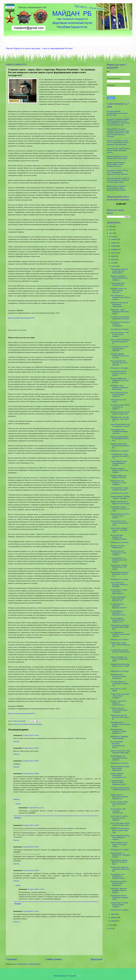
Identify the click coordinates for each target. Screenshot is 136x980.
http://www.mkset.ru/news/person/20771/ (22, 713)
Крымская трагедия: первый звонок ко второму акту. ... (120, 413)
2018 (111, 227)
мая (112, 263)
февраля (114, 917)
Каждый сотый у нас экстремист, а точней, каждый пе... (119, 483)
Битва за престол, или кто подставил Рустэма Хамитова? (119, 818)
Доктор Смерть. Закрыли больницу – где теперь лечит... (119, 530)
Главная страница (54, 959)
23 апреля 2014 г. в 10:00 (31, 870)
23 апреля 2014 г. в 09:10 (31, 847)
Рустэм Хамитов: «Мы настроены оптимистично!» (118, 811)
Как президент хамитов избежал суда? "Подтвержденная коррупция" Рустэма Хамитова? (117, 172)
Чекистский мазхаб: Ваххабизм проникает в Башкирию (119, 584)
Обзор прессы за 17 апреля (120, 850)
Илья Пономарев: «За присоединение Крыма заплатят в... (119, 758)
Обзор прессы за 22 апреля (120, 639)
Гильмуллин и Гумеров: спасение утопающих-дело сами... (120, 509)
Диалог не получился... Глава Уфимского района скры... (120, 752)
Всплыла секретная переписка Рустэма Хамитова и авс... (118, 620)
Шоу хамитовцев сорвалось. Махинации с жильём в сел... (120, 574)
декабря (114, 239)
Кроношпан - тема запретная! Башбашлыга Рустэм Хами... (120, 387)
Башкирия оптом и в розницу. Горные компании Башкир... (120, 724)
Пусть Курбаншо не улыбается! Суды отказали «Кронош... (120, 634)
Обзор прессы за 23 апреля (120, 579)
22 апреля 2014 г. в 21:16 (36, 808)
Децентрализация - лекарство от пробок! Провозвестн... (119, 676)
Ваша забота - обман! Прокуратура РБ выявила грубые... (120, 312)
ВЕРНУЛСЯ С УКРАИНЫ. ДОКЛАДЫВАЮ (120, 737)
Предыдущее (97, 959)
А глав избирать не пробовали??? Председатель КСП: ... (119, 613)
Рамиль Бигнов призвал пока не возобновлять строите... (120, 425)
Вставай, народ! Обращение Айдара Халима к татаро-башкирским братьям (116, 164)
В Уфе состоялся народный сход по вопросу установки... (120, 696)
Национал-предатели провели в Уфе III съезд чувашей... (119, 470)
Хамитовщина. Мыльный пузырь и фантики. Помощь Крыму (119, 271)
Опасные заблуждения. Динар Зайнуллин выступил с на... (118, 599)
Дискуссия (18, 724)
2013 (111, 925)
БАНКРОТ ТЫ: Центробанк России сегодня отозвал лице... (120, 830)
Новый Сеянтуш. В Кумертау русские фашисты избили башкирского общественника (116, 188)
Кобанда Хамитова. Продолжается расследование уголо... (119, 775)
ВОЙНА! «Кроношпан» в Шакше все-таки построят (120, 503)
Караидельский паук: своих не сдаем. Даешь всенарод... (120, 334)
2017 (111, 230)
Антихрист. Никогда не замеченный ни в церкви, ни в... (120, 683)
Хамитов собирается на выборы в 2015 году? (118, 476)
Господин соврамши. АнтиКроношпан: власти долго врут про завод (117, 113)
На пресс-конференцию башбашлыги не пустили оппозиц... (120, 380)
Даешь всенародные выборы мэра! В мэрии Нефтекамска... (120, 768)
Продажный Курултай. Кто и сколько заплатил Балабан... (120, 516)
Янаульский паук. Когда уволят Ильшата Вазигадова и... (119, 883)
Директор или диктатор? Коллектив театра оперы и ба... (120, 717)
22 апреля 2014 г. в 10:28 (31, 825)
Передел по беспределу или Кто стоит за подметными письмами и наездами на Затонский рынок (118, 142)
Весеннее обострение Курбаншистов (118, 547)
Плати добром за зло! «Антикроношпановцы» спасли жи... (119, 431)
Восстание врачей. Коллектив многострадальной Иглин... (118, 745)
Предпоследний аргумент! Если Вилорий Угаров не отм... (120, 439)
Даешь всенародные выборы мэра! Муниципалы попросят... (120, 837)
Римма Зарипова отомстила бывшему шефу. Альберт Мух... (120, 627)
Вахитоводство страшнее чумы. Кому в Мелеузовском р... (119, 592)
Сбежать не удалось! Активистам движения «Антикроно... (119, 710)
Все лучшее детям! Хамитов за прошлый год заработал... (120, 407)
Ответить (16, 741)
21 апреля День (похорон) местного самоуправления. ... (120, 652)
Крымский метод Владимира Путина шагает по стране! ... (120, 666)
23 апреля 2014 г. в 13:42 (36, 889)
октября (114, 246)
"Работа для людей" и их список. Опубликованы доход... (119, 659)
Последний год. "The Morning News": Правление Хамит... (118, 876)
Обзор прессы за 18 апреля (120, 763)
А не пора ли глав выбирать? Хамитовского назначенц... (120, 318)
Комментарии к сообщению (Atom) (29, 964)
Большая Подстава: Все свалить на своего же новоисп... (119, 373)
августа (114, 253)
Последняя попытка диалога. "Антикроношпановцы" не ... (120, 790)
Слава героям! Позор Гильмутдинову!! (118, 284)
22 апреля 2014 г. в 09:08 (31, 774)
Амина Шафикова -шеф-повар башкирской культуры (119, 463)
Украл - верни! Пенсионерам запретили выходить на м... (120, 341)
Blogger (79, 976)
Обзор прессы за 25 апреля (120, 493)
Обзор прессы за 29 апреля (120, 368)
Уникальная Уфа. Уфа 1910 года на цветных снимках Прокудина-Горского (118, 150)
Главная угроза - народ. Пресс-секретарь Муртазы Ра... (120, 645)
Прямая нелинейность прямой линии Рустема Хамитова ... (119, 278)
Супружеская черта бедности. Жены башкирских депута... (119, 782)
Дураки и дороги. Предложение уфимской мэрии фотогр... (120, 797)
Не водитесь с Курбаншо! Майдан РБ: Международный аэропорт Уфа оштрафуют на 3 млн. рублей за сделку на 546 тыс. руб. (118, 122)
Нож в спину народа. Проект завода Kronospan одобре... (120, 824)
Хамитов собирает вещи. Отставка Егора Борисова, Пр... (120, 446)
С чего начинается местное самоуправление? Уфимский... (120, 349)
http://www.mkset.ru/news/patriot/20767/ (22, 318)
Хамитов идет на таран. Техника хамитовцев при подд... (120, 523)
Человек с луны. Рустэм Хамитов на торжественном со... (119, 703)
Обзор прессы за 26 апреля (120, 451)
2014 (111, 237)
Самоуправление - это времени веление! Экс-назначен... (119, 560)
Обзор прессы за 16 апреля (120, 910)
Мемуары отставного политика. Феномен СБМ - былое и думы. (117, 157)
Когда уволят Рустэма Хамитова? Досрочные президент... (119, 363)
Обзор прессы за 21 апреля (120, 671)
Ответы (18, 804)
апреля (113, 266)
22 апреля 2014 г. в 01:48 (31, 735)
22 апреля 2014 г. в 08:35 (31, 761)
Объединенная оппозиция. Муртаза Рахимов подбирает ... (119, 905)
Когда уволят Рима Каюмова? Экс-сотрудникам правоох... (119, 537)
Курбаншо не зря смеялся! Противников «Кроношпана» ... (119, 304)
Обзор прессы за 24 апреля (120, 542)
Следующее (11, 959)
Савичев (25, 724)
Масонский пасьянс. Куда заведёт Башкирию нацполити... (119, 394)
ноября (114, 243)
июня (113, 260)
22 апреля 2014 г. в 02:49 (31, 748)
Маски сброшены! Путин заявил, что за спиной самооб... (119, 844)
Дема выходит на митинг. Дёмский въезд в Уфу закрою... (119, 567)
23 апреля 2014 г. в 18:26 (31, 911)
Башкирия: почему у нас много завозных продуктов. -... (119, 290)
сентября (114, 249)
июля (113, 256)
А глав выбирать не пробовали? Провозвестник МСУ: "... (120, 606)
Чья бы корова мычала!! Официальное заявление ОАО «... (120, 897)
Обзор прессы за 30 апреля (120, 329)
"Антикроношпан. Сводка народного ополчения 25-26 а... (120, 456)
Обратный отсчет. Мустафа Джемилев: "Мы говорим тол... (120, 419)
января (113, 921)
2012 (111, 928)
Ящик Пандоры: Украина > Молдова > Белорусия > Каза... (120, 862)
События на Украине (35, 724)
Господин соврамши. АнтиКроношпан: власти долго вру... (120, 356)
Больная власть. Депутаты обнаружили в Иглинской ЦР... (120, 869)
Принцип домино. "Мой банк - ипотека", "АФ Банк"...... (120, 497)
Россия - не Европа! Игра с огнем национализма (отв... (120, 804)
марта (113, 914)
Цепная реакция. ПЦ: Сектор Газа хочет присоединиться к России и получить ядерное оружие (118, 180)
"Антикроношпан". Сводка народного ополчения (120, 489)
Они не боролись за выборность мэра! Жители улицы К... (120, 297)
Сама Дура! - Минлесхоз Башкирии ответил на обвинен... (119, 890)
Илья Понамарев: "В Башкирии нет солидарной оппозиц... (120, 855)
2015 (111, 233)
